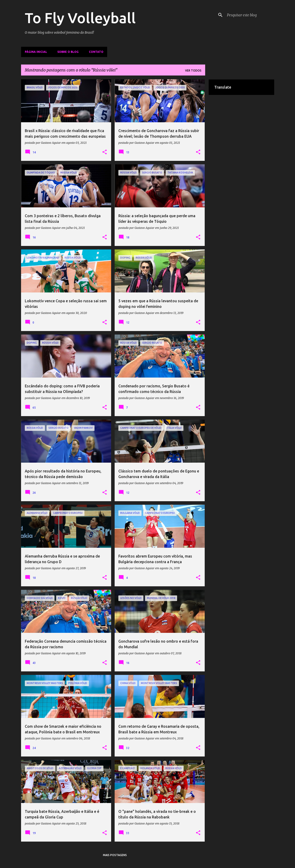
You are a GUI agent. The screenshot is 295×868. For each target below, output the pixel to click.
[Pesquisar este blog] (250, 15)
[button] (105, 152)
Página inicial (36, 52)
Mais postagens (115, 855)
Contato (96, 52)
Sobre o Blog (68, 52)
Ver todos (193, 70)
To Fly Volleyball (80, 18)
